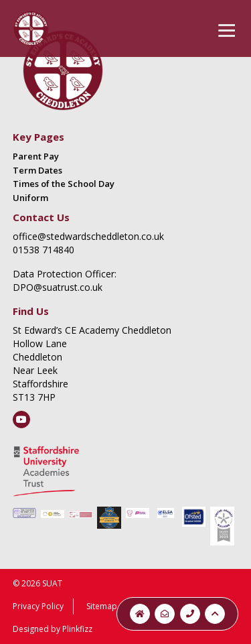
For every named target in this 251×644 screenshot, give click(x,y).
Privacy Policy (38, 606)
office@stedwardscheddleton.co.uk (88, 236)
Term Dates (37, 170)
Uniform (30, 198)
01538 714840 (44, 250)
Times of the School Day (64, 184)
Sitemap (102, 606)
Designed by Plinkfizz (53, 629)
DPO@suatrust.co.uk (58, 287)
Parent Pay (36, 156)
